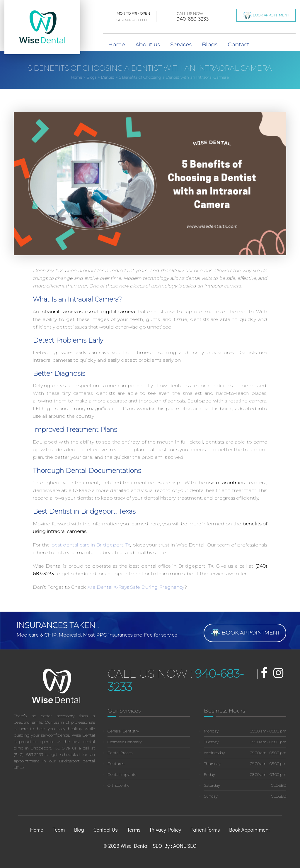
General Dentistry (123, 731)
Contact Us (106, 830)
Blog (79, 830)
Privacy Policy (165, 830)
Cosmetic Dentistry (125, 742)
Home (116, 45)
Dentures (116, 764)
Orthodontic (119, 785)
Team (59, 830)
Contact (238, 45)
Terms (134, 830)
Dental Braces (120, 753)
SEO (192, 846)
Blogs (209, 45)
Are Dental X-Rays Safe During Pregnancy (136, 587)
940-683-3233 (193, 16)
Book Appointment (266, 15)
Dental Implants (122, 774)
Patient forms (205, 830)
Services (181, 45)
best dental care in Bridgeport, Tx (91, 545)
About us (148, 45)
